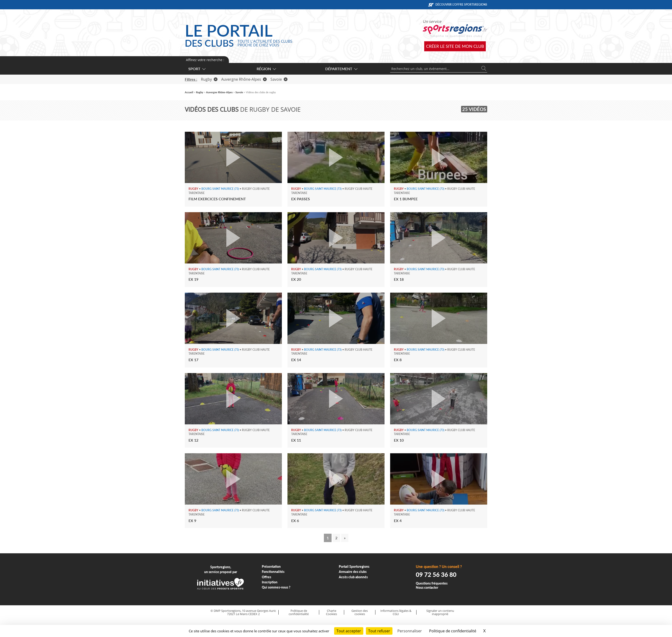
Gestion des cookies (360, 612)
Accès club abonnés (353, 577)
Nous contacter (427, 587)
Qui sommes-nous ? (276, 587)
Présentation (271, 566)
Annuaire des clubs (353, 572)
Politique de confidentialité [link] (453, 631)
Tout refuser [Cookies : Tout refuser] (379, 631)
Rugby (209, 79)
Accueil (189, 92)
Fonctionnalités (273, 572)
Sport (197, 69)
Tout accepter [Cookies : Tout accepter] (349, 631)
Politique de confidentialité (299, 612)
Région (266, 69)
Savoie (279, 79)
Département (341, 69)
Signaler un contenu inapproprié (440, 612)
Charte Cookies (331, 612)
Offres (266, 577)
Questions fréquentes (432, 583)
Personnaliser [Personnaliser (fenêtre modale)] (410, 631)
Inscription (270, 582)
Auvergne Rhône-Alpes (244, 79)
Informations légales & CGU (396, 612)
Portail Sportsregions (354, 566)
